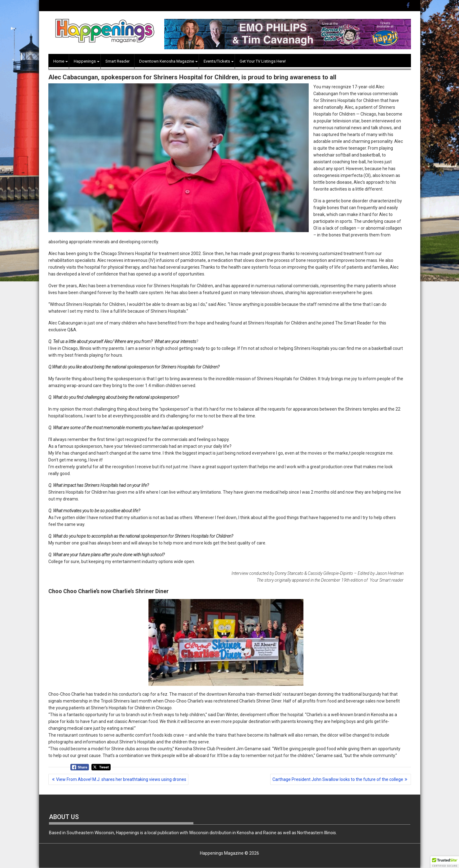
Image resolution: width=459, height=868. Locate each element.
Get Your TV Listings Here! (263, 61)
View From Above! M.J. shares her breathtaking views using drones (121, 779)
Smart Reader (117, 61)
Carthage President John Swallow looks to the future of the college (338, 779)
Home (59, 61)
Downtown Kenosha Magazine (167, 61)
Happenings (85, 61)
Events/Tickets (217, 61)
